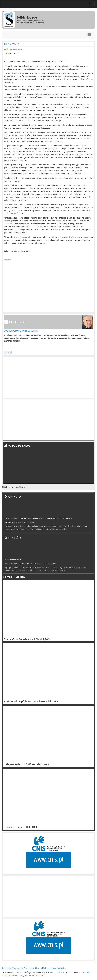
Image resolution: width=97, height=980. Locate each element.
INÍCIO (7, 44)
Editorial (8, 352)
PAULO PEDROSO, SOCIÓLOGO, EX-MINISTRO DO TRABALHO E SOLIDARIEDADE (38, 518)
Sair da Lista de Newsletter (55, 968)
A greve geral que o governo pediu (20, 522)
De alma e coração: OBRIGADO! (21, 827)
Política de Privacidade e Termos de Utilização (22, 968)
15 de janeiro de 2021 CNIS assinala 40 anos (26, 764)
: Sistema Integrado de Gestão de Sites (23, 976)
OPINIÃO (15, 44)
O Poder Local (11, 54)
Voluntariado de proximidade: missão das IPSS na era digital (30, 564)
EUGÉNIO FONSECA (13, 560)
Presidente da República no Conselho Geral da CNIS (31, 701)
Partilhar (7, 260)
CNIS (88, 973)
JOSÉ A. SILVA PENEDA (13, 50)
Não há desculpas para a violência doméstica (27, 639)
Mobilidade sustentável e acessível (21, 331)
